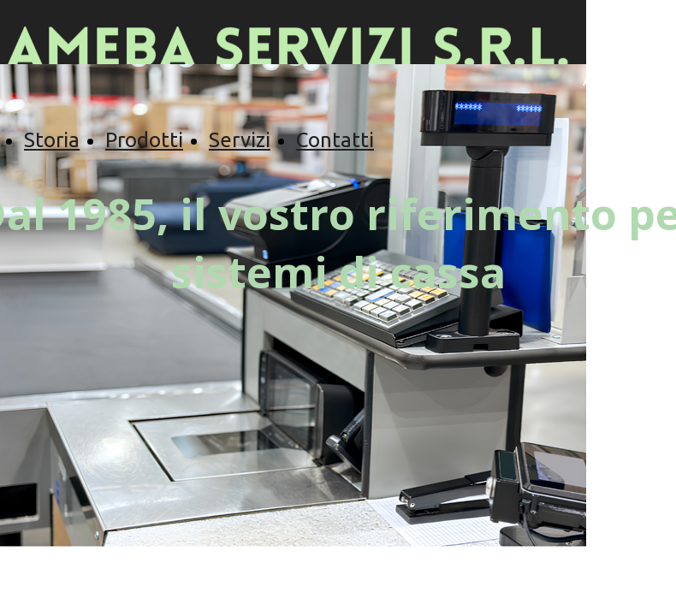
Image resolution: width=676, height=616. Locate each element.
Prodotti (144, 140)
